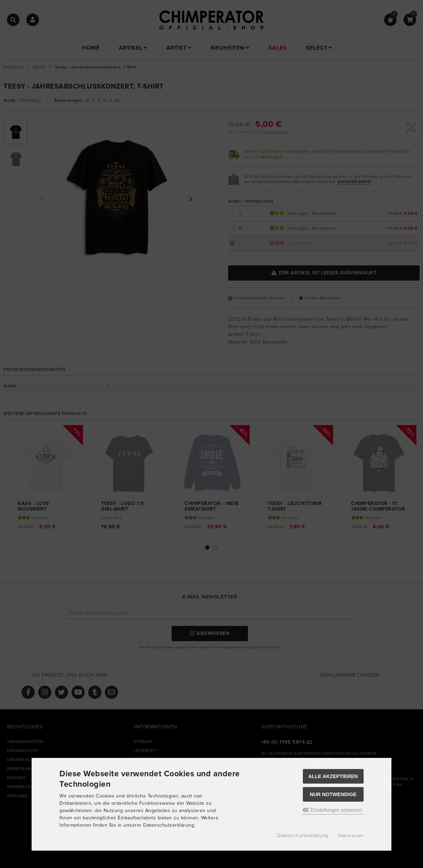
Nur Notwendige (333, 794)
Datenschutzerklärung (303, 836)
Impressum (351, 836)
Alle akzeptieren (333, 776)
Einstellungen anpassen (333, 810)
